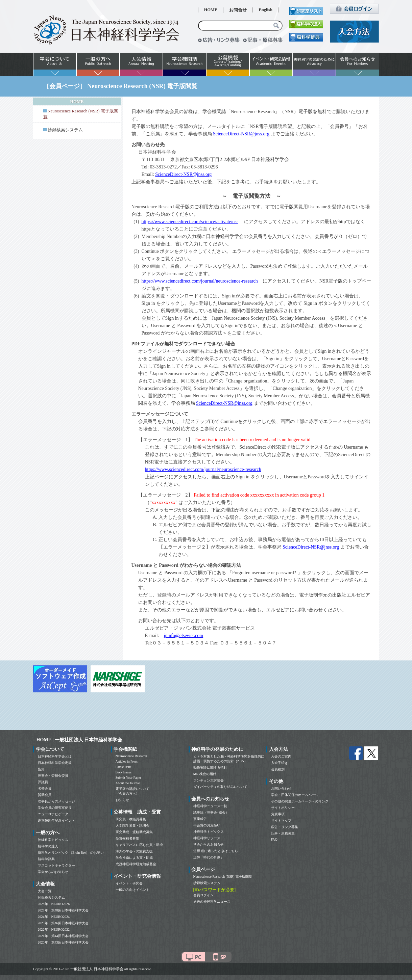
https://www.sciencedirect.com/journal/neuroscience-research (200, 281)
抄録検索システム (65, 130)
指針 (41, 769)
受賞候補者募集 (127, 838)
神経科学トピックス (53, 840)
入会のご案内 (281, 756)
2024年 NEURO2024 (54, 917)
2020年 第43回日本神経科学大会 (63, 942)
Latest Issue (124, 767)
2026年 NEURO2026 (54, 904)
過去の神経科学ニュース (212, 902)
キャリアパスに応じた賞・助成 (139, 845)
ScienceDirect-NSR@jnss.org (241, 134)
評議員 (43, 782)
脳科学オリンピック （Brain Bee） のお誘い (71, 853)
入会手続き (280, 763)
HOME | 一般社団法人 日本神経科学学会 (79, 740)
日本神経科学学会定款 (55, 763)
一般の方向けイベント (132, 890)
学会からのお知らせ (53, 872)
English (265, 10)
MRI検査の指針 (205, 774)
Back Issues (124, 772)
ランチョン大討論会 (209, 780)
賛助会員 (45, 795)
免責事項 (278, 814)
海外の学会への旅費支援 (134, 851)
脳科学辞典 (46, 859)
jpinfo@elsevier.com (184, 635)
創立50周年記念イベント (56, 820)
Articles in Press (127, 761)
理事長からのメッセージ (56, 801)
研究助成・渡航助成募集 (134, 832)
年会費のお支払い (207, 825)
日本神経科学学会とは (55, 756)
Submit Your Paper (128, 778)
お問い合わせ (281, 788)
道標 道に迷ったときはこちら (216, 851)
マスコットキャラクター (56, 865)
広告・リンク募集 (285, 827)
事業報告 (200, 819)
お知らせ (122, 800)
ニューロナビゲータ (53, 814)
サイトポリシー (283, 808)
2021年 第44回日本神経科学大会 (63, 936)
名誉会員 (45, 788)
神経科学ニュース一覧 (210, 806)
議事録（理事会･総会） (211, 812)
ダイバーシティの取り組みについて (220, 787)
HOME (211, 10)
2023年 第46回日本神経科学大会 (63, 923)
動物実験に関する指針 (210, 767)
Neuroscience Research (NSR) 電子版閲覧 (223, 877)
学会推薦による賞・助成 (134, 858)
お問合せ (238, 10)
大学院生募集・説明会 (132, 826)
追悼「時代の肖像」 (209, 857)
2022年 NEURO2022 (54, 930)
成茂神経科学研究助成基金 (136, 864)
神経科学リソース (207, 838)
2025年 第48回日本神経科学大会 (63, 910)
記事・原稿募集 (283, 833)
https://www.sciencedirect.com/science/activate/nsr (190, 222)
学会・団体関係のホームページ (295, 795)
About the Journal (128, 783)
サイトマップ (281, 820)
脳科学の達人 (48, 846)
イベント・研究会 (129, 883)
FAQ (274, 839)
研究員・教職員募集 (131, 819)
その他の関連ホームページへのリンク (300, 801)
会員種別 (278, 769)
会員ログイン (203, 895)
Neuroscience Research (131, 756)
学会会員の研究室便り (55, 808)
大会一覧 (45, 891)
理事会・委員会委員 (53, 776)
